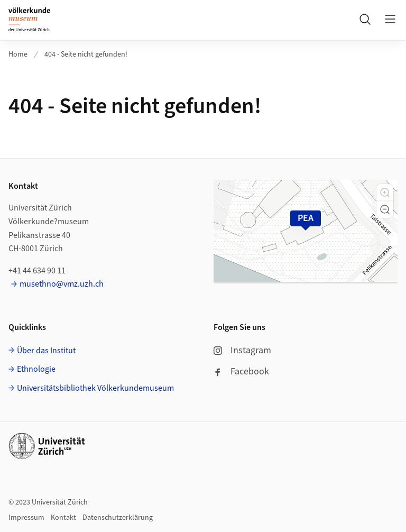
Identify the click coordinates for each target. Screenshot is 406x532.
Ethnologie (36, 369)
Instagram (242, 350)
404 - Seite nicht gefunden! (86, 54)
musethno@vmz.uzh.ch (62, 284)
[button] (385, 192)
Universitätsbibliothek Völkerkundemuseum (95, 388)
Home (18, 54)
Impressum (26, 518)
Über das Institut (46, 351)
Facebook (241, 372)
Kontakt (63, 518)
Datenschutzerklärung (118, 518)
